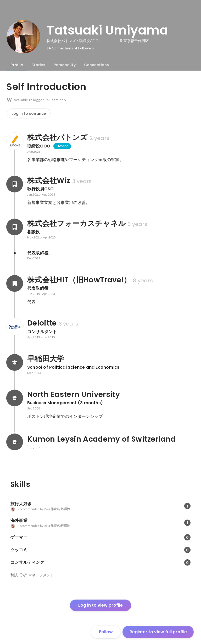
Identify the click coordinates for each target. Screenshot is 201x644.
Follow (106, 632)
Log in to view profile (100, 605)
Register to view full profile (158, 632)
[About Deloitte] (15, 327)
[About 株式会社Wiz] (15, 184)
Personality (65, 65)
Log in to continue (29, 113)
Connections (96, 65)
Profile (17, 65)
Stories (38, 65)
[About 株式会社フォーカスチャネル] (15, 227)
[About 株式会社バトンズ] (15, 141)
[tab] (17, 65)
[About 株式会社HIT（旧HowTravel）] (15, 283)
